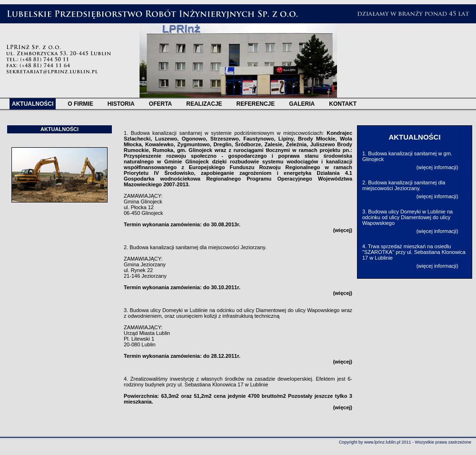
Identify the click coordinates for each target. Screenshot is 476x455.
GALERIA (302, 104)
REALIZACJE (204, 104)
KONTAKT (343, 104)
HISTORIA (121, 104)
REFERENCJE (256, 104)
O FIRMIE (80, 104)
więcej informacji (437, 167)
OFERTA (160, 104)
